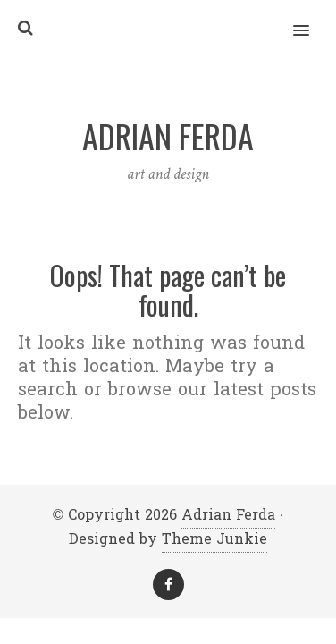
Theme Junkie (214, 539)
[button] (311, 19)
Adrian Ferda (228, 515)
